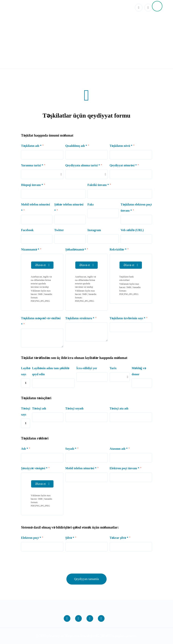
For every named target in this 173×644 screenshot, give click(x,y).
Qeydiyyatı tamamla (86, 579)
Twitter (59, 230)
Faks (91, 204)
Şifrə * (70, 538)
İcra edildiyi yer (87, 368)
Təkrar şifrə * (119, 538)
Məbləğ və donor (139, 371)
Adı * (25, 449)
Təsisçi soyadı (74, 408)
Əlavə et (42, 265)
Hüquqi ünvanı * (32, 185)
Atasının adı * (119, 449)
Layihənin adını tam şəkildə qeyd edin (51, 371)
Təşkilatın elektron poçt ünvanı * (136, 207)
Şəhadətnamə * (76, 249)
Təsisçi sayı (26, 411)
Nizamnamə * (30, 249)
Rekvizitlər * (118, 249)
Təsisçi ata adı (119, 408)
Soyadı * (71, 449)
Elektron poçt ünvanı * (125, 468)
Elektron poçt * (31, 538)
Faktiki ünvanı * (98, 185)
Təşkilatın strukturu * (80, 318)
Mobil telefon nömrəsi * (35, 207)
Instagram (94, 230)
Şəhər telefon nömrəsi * (69, 207)
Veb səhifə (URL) (132, 230)
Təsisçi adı (39, 408)
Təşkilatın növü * (121, 146)
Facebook (27, 230)
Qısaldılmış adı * (76, 146)
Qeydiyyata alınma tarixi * (83, 165)
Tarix (113, 368)
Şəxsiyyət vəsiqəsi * (34, 468)
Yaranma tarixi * (32, 165)
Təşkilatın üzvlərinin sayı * (127, 318)
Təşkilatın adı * (31, 146)
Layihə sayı (26, 371)
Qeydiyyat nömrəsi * (123, 165)
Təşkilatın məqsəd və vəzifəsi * (41, 321)
